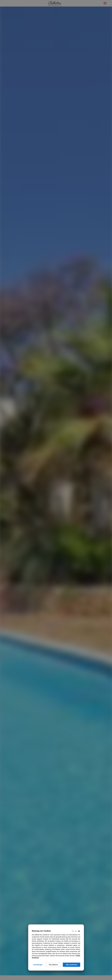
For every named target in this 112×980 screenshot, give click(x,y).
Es (73, 931)
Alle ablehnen (53, 965)
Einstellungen (38, 965)
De (79, 931)
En (76, 931)
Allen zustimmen (72, 965)
